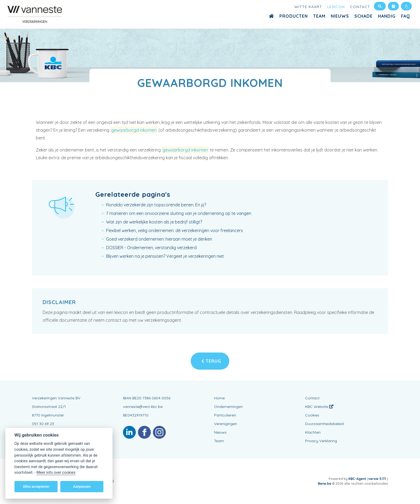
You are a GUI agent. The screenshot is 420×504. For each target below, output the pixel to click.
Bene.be (325, 484)
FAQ (406, 16)
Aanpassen (82, 486)
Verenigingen (226, 424)
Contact (360, 7)
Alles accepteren (36, 486)
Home (219, 398)
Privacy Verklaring (321, 441)
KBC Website (319, 407)
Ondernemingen (228, 407)
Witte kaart (308, 7)
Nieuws (340, 16)
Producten (294, 16)
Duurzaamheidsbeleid (324, 424)
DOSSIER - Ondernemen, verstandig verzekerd (151, 248)
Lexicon (336, 7)
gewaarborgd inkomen (134, 130)
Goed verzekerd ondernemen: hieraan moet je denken (159, 239)
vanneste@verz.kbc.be (143, 407)
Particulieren (225, 415)
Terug (211, 361)
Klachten (313, 432)
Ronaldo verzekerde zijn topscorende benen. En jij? (156, 205)
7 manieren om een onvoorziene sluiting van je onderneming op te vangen (179, 213)
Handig (387, 16)
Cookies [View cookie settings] (312, 415)
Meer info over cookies (56, 473)
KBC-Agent (357, 479)
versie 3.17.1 (378, 479)
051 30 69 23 (43, 424)
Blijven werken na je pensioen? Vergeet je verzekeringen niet (165, 256)
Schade (363, 16)
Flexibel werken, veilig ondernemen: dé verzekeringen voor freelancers (175, 230)
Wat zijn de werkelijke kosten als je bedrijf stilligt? (154, 222)
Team (319, 16)
